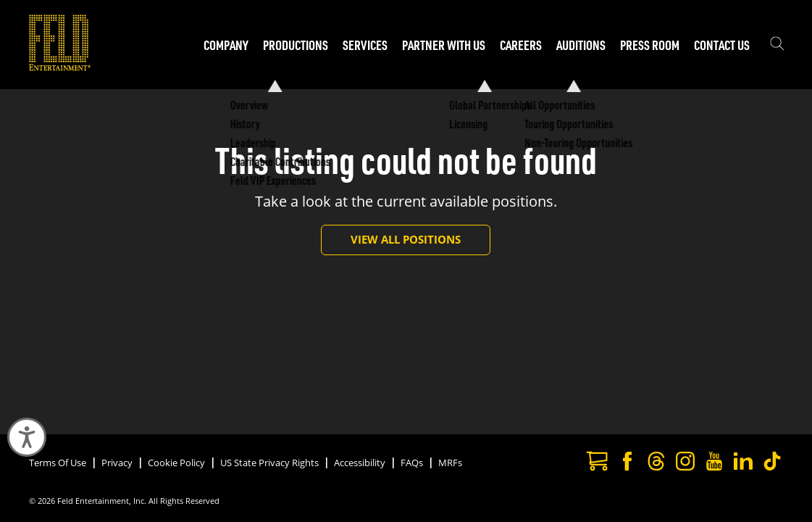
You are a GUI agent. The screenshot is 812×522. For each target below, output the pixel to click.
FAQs (412, 463)
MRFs (450, 463)
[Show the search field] (777, 45)
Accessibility (360, 463)
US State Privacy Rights (269, 463)
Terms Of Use (58, 463)
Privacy (117, 463)
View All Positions (406, 239)
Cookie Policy (176, 463)
